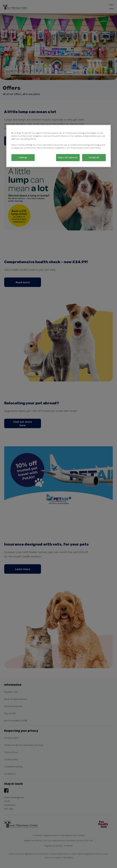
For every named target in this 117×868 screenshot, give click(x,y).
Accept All (94, 157)
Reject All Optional (68, 157)
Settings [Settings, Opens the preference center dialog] (23, 157)
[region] (58, 146)
